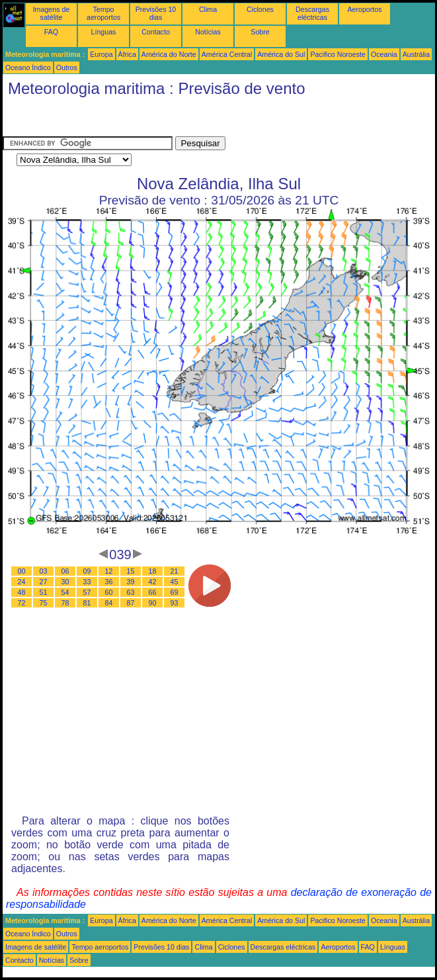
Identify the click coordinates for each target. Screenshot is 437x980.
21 (175, 571)
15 (131, 571)
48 (22, 592)
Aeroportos (364, 9)
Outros (67, 67)
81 (87, 603)
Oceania (384, 54)
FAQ (51, 32)
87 (131, 603)
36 (109, 582)
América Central (227, 54)
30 (65, 582)
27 (44, 582)
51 (44, 592)
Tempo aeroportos (103, 13)
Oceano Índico (28, 67)
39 (131, 582)
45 (175, 582)
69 (175, 592)
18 (153, 571)
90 (153, 603)
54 (65, 592)
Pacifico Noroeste (338, 54)
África (127, 54)
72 (22, 603)
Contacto (156, 32)
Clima (208, 9)
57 (87, 592)
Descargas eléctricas (312, 13)
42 (153, 582)
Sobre (260, 32)
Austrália (416, 54)
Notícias (208, 32)
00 (22, 571)
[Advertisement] (108, 120)
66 (153, 592)
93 (175, 603)
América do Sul (281, 54)
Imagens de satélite (52, 13)
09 (87, 571)
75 (44, 603)
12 (109, 571)
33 (87, 582)
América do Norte (169, 54)
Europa (101, 54)
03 (44, 571)
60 (109, 592)
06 (65, 571)
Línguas (104, 32)
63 (131, 592)
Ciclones (260, 9)
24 (22, 582)
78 (65, 603)
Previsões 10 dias (156, 13)
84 (109, 603)
